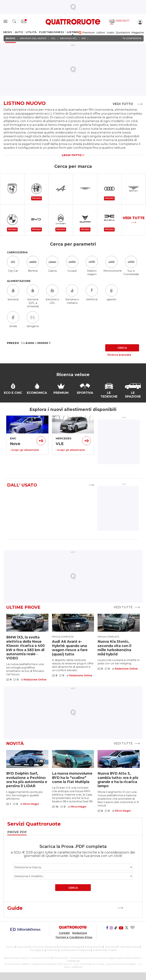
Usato (110, 33)
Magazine (138, 33)
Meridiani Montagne (71, 946)
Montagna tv (37, 949)
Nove (15, 443)
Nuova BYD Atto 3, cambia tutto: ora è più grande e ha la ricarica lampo (118, 779)
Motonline (111, 946)
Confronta (132, 38)
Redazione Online (35, 679)
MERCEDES (64, 438)
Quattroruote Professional (76, 949)
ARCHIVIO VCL (68, 38)
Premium (89, 33)
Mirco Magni (31, 803)
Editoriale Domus (129, 946)
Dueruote (23, 946)
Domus (11, 946)
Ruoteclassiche (94, 946)
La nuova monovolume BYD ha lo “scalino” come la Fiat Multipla (72, 777)
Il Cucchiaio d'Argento (44, 946)
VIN (83, 38)
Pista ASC (52, 949)
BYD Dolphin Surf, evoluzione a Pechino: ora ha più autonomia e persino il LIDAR (27, 779)
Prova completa (63, 636)
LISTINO (73, 32)
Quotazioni (123, 33)
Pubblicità (99, 949)
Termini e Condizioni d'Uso (74, 937)
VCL (53, 38)
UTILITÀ (31, 32)
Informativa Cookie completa (121, 963)
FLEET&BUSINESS (52, 32)
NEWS (8, 32)
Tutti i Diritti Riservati (84, 963)
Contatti (64, 932)
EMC (13, 438)
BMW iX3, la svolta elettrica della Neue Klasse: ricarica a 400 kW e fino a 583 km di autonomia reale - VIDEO (25, 647)
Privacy (101, 963)
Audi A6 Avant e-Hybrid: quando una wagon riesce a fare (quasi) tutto (70, 647)
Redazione (80, 932)
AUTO (19, 32)
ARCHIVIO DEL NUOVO (33, 38)
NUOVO (11, 38)
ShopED (112, 949)
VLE (60, 443)
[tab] (17, 832)
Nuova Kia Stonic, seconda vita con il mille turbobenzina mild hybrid (114, 647)
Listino (101, 33)
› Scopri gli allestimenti (24, 449)
